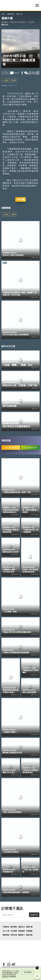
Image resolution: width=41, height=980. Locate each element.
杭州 (14, 80)
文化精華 (14, 931)
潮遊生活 (21, 927)
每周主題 (14, 935)
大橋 (6, 80)
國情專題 (6, 935)
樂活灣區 (14, 927)
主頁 (3, 14)
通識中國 (10, 14)
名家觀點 (29, 931)
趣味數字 (5, 22)
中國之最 (13, 22)
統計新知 (22, 22)
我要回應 (21, 199)
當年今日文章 (8, 346)
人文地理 (30, 22)
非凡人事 (6, 931)
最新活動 (29, 935)
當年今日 (20, 14)
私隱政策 (5, 977)
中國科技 (6, 927)
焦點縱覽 (21, 931)
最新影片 (21, 935)
